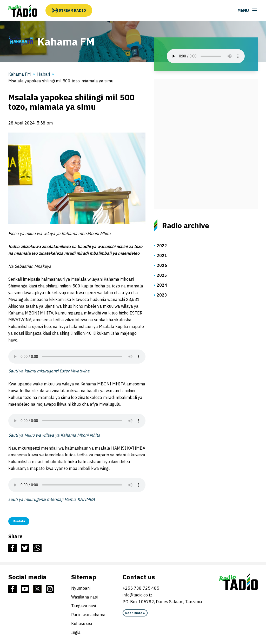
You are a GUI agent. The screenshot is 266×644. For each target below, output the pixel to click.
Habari (44, 74)
